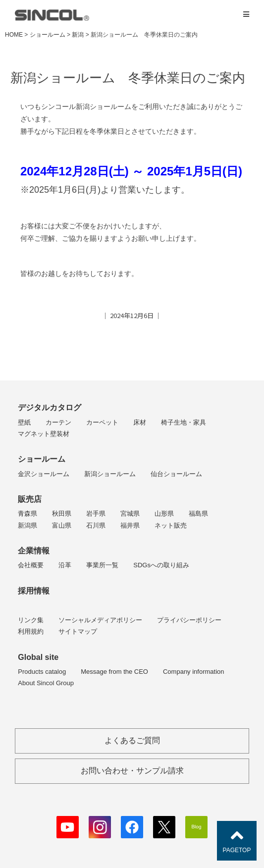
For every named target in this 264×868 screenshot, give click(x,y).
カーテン (58, 422)
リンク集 (31, 620)
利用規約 (31, 631)
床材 (140, 422)
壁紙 (24, 422)
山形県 (164, 514)
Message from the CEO (114, 672)
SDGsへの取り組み (161, 565)
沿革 (65, 565)
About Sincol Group (46, 683)
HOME (14, 35)
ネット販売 (171, 525)
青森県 (27, 514)
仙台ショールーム (176, 474)
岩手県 (96, 514)
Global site (38, 657)
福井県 (130, 525)
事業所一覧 (102, 565)
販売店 (30, 499)
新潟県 (27, 525)
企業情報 (34, 551)
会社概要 (31, 565)
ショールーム (42, 459)
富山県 (62, 525)
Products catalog (42, 672)
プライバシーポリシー (189, 620)
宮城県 (130, 514)
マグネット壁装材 (44, 434)
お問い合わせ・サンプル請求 (132, 771)
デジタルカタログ (50, 407)
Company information (194, 672)
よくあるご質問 (132, 740)
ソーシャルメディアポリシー (100, 620)
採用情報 (34, 591)
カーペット (102, 422)
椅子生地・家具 (184, 422)
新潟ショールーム (110, 474)
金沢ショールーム (44, 474)
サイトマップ (78, 631)
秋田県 (62, 514)
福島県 (198, 514)
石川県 (96, 525)
